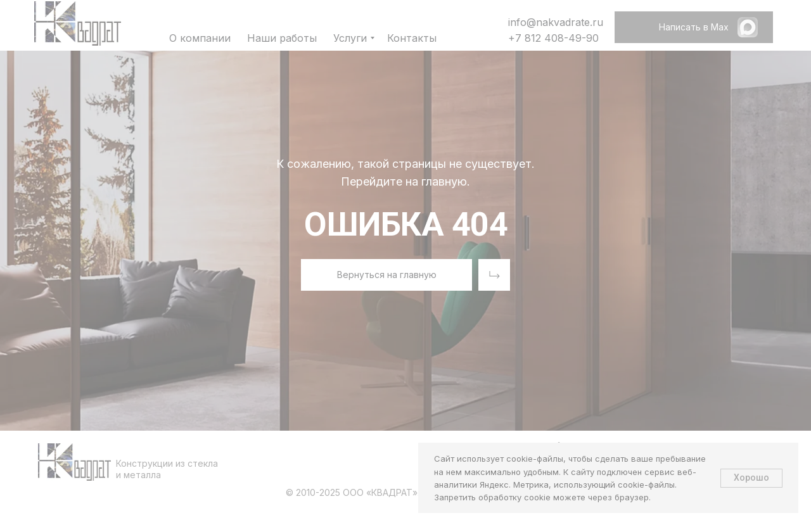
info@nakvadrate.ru (556, 22)
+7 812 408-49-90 (553, 38)
